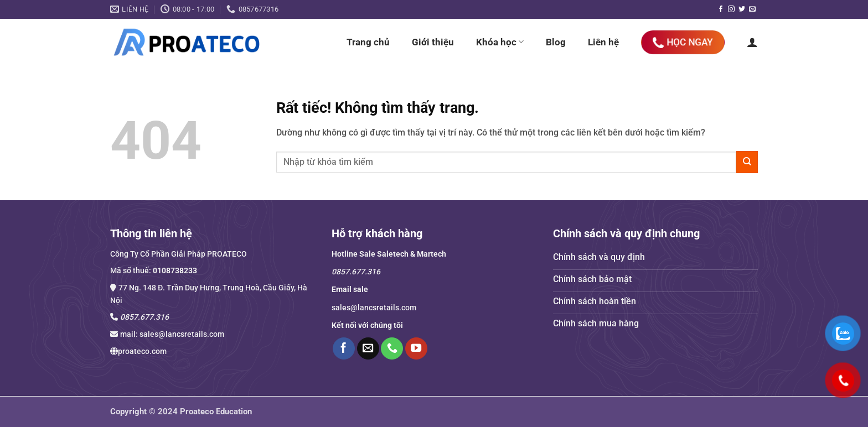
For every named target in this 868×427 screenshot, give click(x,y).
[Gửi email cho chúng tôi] (752, 9)
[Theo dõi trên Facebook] (721, 9)
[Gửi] (747, 162)
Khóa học (500, 42)
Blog (556, 42)
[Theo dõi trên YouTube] (416, 348)
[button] (752, 42)
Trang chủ (368, 42)
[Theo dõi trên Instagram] (731, 9)
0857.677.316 (144, 317)
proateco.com (142, 351)
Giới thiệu (433, 42)
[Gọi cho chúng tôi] (392, 348)
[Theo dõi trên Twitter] (742, 9)
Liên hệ (603, 42)
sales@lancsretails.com (182, 334)
